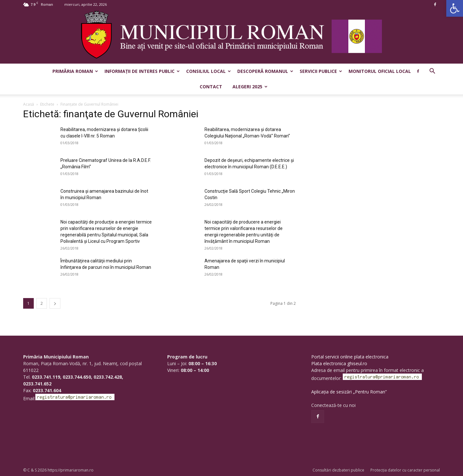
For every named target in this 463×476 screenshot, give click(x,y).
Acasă (29, 104)
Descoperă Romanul (265, 71)
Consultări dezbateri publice (338, 470)
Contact (211, 87)
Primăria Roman (75, 71)
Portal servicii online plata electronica (350, 357)
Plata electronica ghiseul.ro (339, 363)
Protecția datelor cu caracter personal (405, 470)
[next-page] (55, 303)
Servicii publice (321, 71)
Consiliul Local (209, 71)
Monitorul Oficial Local (380, 71)
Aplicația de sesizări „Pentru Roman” (349, 392)
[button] (455, 8)
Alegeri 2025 (250, 87)
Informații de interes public (142, 71)
